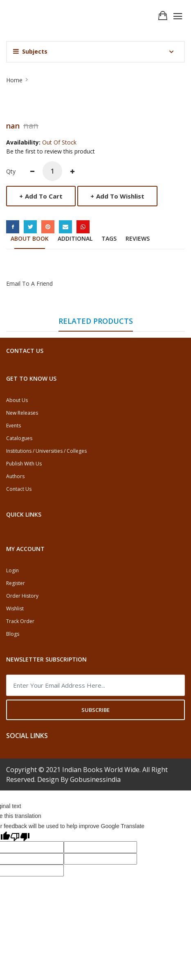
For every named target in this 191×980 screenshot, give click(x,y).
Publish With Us (24, 464)
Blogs (13, 634)
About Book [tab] (30, 238)
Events (13, 426)
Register (16, 583)
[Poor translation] (20, 836)
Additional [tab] (75, 238)
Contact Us (19, 489)
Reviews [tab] (138, 238)
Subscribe (95, 710)
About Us (17, 400)
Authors (15, 476)
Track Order (20, 621)
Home (14, 80)
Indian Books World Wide (101, 770)
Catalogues (19, 438)
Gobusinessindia (95, 779)
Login (12, 570)
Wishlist (15, 609)
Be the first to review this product (51, 151)
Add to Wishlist (117, 196)
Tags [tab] (109, 238)
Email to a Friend (29, 284)
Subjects (30, 51)
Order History (22, 596)
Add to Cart (41, 196)
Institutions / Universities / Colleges (46, 451)
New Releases (22, 413)
